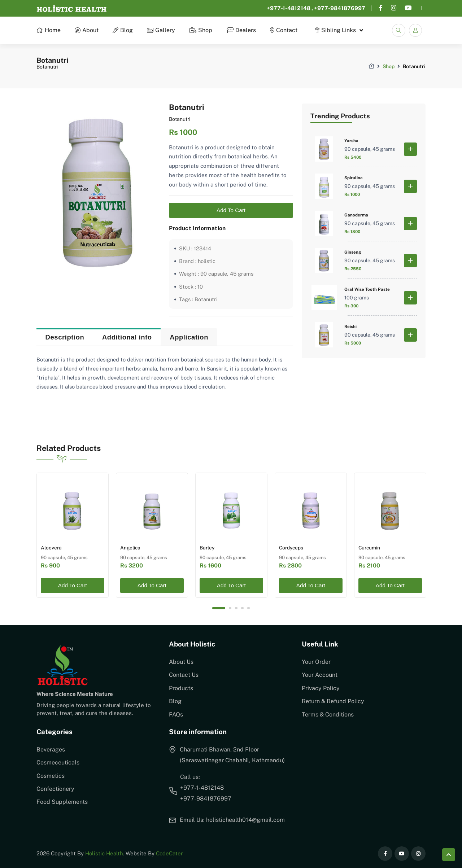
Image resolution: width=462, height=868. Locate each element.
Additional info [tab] (127, 337)
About (87, 30)
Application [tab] (189, 337)
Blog (123, 30)
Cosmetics (51, 776)
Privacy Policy (321, 688)
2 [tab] (230, 608)
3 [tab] (236, 608)
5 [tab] (249, 608)
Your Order (316, 662)
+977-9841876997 (340, 8)
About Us (181, 662)
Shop (201, 30)
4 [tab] (242, 608)
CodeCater (169, 853)
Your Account (320, 675)
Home (49, 30)
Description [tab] (65, 337)
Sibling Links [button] (335, 30)
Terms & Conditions (328, 714)
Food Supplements (62, 802)
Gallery (161, 30)
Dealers (241, 30)
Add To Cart (231, 211)
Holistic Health (104, 853)
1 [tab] (219, 608)
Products (181, 688)
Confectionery (55, 789)
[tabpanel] (73, 535)
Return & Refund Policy (333, 701)
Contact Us (184, 675)
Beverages (51, 749)
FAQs (176, 714)
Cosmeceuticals (58, 762)
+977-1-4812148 (289, 8)
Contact (283, 30)
